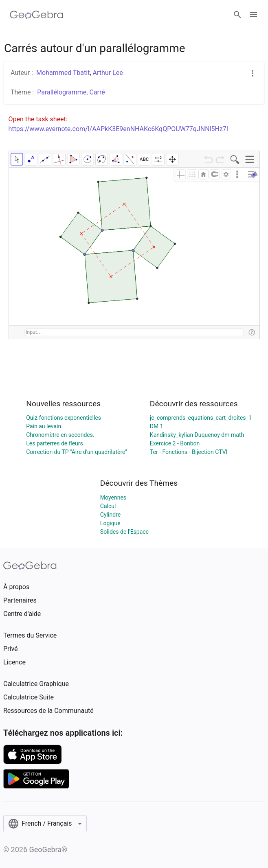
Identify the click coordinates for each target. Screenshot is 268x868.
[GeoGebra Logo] (36, 15)
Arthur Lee (108, 73)
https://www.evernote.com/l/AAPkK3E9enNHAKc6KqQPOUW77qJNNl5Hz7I (119, 129)
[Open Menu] (253, 15)
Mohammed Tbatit (63, 73)
